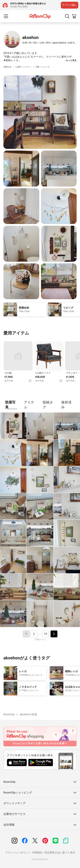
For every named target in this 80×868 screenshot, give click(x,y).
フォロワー (23, 67)
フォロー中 (43, 67)
